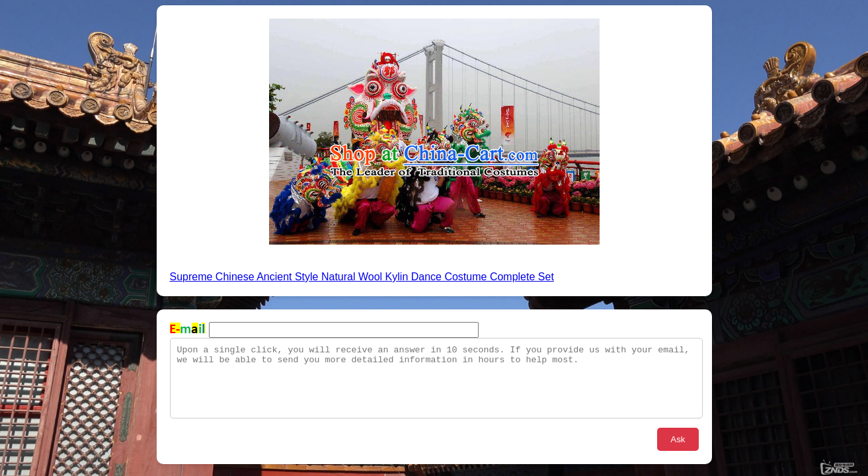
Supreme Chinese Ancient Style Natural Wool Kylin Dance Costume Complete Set (362, 277)
